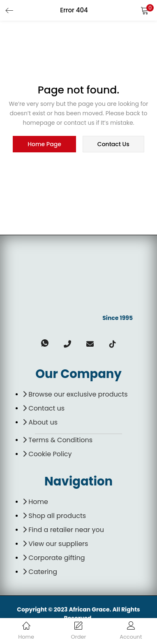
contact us (113, 144)
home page (44, 144)
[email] (90, 350)
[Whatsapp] (45, 350)
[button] (145, 10)
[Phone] (67, 350)
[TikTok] (112, 350)
